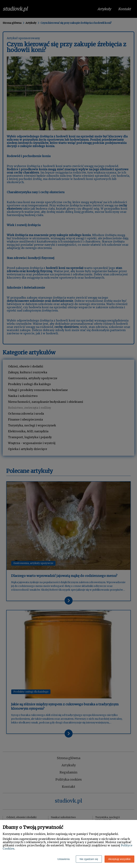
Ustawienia (64, 859)
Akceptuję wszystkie (119, 859)
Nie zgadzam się (89, 859)
